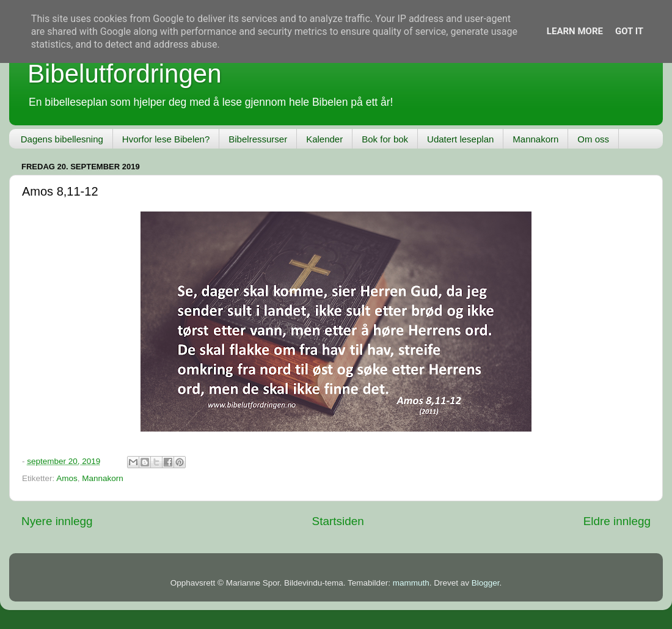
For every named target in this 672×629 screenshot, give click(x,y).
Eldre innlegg (617, 521)
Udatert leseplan (460, 139)
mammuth (411, 583)
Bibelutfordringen (125, 74)
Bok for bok (385, 139)
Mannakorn (535, 139)
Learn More (575, 31)
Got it (629, 31)
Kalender (324, 139)
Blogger (486, 583)
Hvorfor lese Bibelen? (166, 139)
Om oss (593, 139)
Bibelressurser (258, 139)
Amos (67, 478)
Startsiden (338, 521)
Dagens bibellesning (62, 139)
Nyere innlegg (57, 521)
